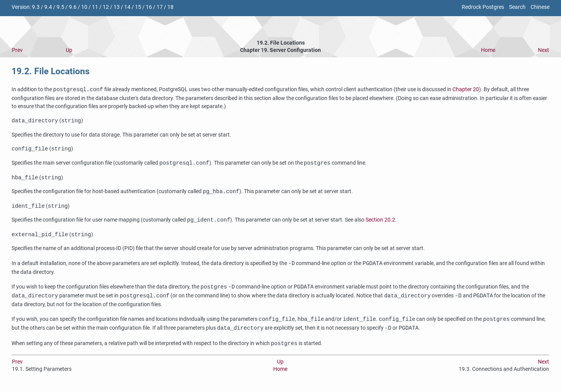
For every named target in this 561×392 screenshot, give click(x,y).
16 (149, 7)
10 (84, 7)
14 (127, 7)
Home (488, 50)
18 (170, 7)
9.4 (48, 7)
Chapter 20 (466, 90)
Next (543, 50)
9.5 (60, 7)
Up (69, 50)
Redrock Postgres (483, 7)
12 (106, 7)
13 (117, 7)
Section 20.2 (380, 223)
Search (517, 7)
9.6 (73, 7)
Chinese (540, 7)
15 (138, 7)
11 (95, 7)
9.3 (36, 7)
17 (160, 7)
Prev (17, 50)
